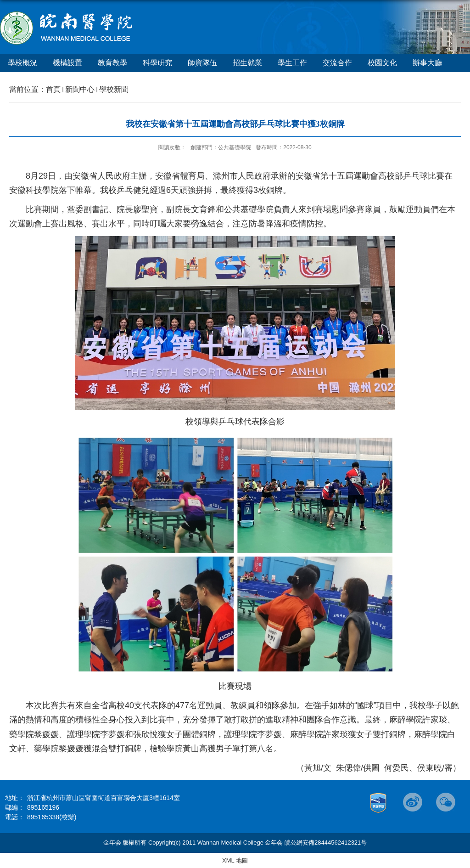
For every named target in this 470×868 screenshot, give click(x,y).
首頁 (53, 89)
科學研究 (157, 63)
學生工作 (292, 63)
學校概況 (22, 63)
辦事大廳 (427, 63)
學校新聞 (114, 89)
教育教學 (112, 63)
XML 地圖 (235, 860)
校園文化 (382, 63)
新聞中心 (80, 89)
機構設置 (67, 63)
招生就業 (247, 63)
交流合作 (337, 63)
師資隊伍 (202, 63)
